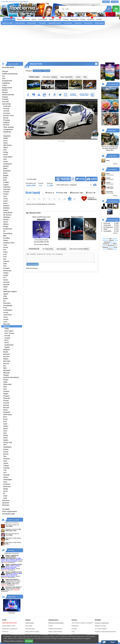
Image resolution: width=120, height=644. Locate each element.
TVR (5, 470)
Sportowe (6, 503)
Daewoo (6, 206)
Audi (5, 159)
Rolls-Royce (8, 415)
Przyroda (5, 102)
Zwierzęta (6, 505)
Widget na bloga (100, 626)
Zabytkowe (7, 132)
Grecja (105, 249)
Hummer (6, 282)
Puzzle (83, 19)
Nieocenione (88, 23)
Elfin (5, 236)
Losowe (78, 77)
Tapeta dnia (11, 597)
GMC (5, 264)
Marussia (7, 324)
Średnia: (62, 193)
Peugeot (6, 396)
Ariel (5, 150)
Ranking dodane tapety (33, 634)
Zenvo (6, 491)
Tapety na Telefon (23, 19)
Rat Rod (6, 125)
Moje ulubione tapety (32, 632)
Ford (5, 254)
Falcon (6, 240)
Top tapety (42, 23)
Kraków (111, 247)
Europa (113, 242)
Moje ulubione (20, 23)
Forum (59, 19)
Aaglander (7, 136)
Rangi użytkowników (55, 632)
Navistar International (11, 377)
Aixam (6, 143)
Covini (6, 199)
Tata (5, 456)
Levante (7, 338)
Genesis (6, 261)
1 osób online (112, 156)
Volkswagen (8, 480)
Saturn (6, 428)
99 (60, 18)
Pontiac (6, 401)
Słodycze (106, 244)
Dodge (6, 226)
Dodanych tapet (113, 220)
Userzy (66, 19)
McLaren (6, 356)
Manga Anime (7, 88)
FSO (5, 257)
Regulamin (75, 626)
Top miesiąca (112, 169)
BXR (5, 180)
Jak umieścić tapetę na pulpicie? (82, 623)
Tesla (5, 461)
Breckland (7, 171)
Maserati (6, 326)
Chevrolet (7, 189)
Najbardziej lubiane (55, 23)
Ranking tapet (30, 629)
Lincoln (6, 319)
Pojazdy (5, 97)
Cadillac (6, 182)
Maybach (7, 350)
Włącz (113, 642)
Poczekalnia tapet (9, 514)
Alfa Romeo (7, 145)
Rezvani (6, 408)
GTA (5, 266)
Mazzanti (6, 354)
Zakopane (107, 242)
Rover (5, 419)
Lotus (5, 322)
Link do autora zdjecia (41, 244)
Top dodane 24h (113, 84)
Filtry (85, 77)
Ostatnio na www (13, 520)
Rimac (6, 410)
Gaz (5, 259)
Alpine (6, 148)
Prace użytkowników (9, 511)
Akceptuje (29, 641)
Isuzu (5, 289)
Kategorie (95, 138)
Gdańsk (105, 245)
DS (4, 231)
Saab (5, 424)
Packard (6, 391)
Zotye (5, 496)
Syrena (6, 454)
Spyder (7, 347)
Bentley (6, 166)
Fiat (5, 250)
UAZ (5, 473)
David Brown (8, 213)
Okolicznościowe (8, 95)
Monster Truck (8, 115)
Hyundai (6, 285)
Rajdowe (6, 122)
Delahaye (7, 217)
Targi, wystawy (9, 127)
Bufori (5, 173)
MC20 (7, 343)
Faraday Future (9, 243)
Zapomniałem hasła (9, 626)
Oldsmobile (7, 384)
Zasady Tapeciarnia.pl (79, 634)
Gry (3, 76)
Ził (4, 493)
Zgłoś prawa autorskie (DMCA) (79, 249)
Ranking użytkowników (56, 623)
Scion (5, 431)
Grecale (7, 336)
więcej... (116, 164)
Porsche (6, 403)
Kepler (6, 298)
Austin (6, 161)
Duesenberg (8, 233)
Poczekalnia (68, 23)
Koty (116, 245)
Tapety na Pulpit (9, 19)
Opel (5, 387)
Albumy (52, 19)
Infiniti (5, 287)
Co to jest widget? (101, 629)
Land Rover (7, 315)
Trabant (6, 466)
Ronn (5, 417)
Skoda (6, 435)
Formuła (6, 109)
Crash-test (7, 106)
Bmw (116, 247)
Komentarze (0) (34, 249)
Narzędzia (78, 23)
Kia (4, 301)
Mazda (6, 352)
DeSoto (6, 220)
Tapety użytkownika (66, 77)
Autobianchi (7, 164)
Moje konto (74, 19)
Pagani (6, 394)
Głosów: (50, 193)
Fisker (5, 252)
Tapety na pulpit (7, 23)
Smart (5, 438)
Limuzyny (7, 113)
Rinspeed (7, 412)
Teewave (6, 459)
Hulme (6, 280)
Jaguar (6, 294)
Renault (6, 405)
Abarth (6, 138)
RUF (5, 421)
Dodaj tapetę (99, 23)
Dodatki (99, 19)
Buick (5, 178)
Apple (115, 249)
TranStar (6, 468)
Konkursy (91, 19)
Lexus (5, 317)
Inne (4, 78)
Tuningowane (8, 129)
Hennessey (7, 271)
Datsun (6, 210)
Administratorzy (113, 201)
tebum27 (41, 228)
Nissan (6, 380)
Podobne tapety (34, 77)
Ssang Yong (8, 442)
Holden (6, 273)
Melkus (6, 359)
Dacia (5, 203)
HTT (5, 278)
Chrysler (6, 192)
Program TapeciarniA (102, 623)
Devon (6, 222)
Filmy (116, 240)
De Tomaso (7, 215)
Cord (5, 196)
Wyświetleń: (76, 193)
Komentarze (42, 19)
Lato (110, 238)
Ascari (6, 154)
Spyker (6, 440)
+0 (84, 198)
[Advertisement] (60, 44)
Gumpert (6, 268)
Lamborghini (8, 310)
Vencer (6, 477)
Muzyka (5, 92)
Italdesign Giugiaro (10, 291)
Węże (115, 244)
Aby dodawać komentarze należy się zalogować (61, 258)
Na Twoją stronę (48, 249)
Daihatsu (6, 208)
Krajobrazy (6, 83)
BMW (5, 168)
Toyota (6, 463)
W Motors (7, 484)
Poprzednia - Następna (50, 77)
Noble (5, 382)
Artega (6, 152)
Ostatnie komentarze (55, 629)
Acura (5, 141)
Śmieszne (6, 500)
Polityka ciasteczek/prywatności (105, 632)
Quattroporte (9, 345)
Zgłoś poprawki (61, 249)
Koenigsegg (8, 305)
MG (5, 366)
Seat (5, 433)
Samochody (6, 104)
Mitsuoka (6, 373)
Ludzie (4, 85)
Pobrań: (91, 193)
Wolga (6, 489)
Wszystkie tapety (8, 67)
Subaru (6, 449)
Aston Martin (8, 157)
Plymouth (7, 398)
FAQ (73, 632)
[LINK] (18, 588)
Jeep (5, 296)
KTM (5, 308)
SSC (5, 445)
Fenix (5, 245)
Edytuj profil (6, 634)
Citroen (6, 194)
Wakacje (105, 238)
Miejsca (5, 90)
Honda (6, 275)
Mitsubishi (7, 370)
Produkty (5, 99)
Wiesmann (7, 486)
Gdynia (111, 240)
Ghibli (6, 329)
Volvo (5, 482)
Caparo (6, 185)
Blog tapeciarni (53, 634)
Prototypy (7, 120)
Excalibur (7, 238)
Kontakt (74, 629)
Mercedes (7, 361)
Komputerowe (7, 81)
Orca (5, 389)
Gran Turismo (9, 333)
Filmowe (5, 71)
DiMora (6, 224)
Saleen (6, 426)
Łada (5, 498)
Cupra (5, 201)
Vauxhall (6, 475)
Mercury (6, 363)
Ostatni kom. (112, 131)
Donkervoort (8, 229)
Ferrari (6, 247)
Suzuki (6, 452)
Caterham (7, 187)
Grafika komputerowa (10, 74)
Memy (34, 19)
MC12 (7, 340)
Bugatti (6, 175)
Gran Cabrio (9, 331)
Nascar (6, 118)
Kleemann (7, 303)
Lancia (6, 312)
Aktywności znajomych (10, 629)
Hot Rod (6, 111)
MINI (5, 368)
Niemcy (110, 249)
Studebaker (7, 447)
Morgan (6, 375)
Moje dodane (32, 23)
